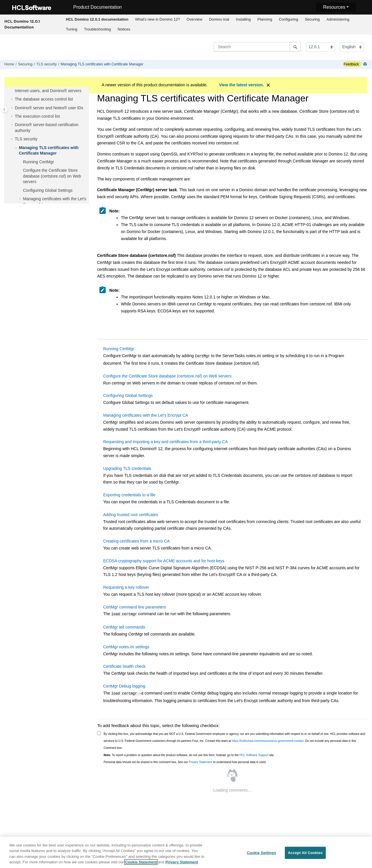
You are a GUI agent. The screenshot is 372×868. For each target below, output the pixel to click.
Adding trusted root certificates (131, 514)
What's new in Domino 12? (158, 19)
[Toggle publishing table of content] (5, 109)
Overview (194, 19)
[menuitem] (97, 19)
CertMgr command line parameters (135, 606)
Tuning (72, 29)
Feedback (351, 64)
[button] (12, 99)
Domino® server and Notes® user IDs (49, 108)
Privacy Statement (200, 760)
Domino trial (219, 19)
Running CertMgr (39, 162)
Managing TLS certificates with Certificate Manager (102, 64)
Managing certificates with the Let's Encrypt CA (146, 415)
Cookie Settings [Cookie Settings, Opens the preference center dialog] (261, 854)
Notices (124, 29)
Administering (338, 19)
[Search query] (257, 47)
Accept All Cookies (305, 854)
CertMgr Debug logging (124, 685)
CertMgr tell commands (124, 626)
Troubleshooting (98, 29)
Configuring (288, 19)
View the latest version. (241, 85)
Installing (243, 19)
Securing (312, 19)
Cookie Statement (141, 864)
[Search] (295, 47)
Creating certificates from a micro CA (136, 541)
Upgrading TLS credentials (127, 468)
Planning (265, 19)
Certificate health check (124, 665)
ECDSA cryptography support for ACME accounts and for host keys (164, 560)
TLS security (46, 64)
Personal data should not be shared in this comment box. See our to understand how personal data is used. (185, 760)
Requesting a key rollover (126, 587)
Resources (334, 7)
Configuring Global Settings (48, 190)
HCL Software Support (254, 753)
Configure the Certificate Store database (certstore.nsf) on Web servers (52, 176)
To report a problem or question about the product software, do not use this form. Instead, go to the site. (189, 753)
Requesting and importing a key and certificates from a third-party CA (166, 441)
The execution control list (37, 116)
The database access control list (44, 99)
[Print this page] (366, 64)
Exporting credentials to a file (129, 494)
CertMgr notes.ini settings (126, 646)
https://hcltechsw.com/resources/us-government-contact (268, 739)
